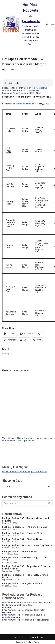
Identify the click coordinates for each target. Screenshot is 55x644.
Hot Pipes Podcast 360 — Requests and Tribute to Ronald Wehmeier (26, 567)
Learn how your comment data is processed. (27, 439)
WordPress (37, 641)
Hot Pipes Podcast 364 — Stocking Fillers (22, 539)
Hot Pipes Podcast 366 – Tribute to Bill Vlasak (25, 527)
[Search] (47, 24)
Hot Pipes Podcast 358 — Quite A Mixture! (22, 584)
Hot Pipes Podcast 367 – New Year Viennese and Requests (26, 520)
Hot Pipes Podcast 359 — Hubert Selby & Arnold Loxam (25, 576)
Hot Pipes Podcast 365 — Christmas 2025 (22, 533)
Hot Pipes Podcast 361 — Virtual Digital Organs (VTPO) (25, 559)
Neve (15, 641)
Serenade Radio (23, 104)
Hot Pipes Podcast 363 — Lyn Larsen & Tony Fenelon (27, 545)
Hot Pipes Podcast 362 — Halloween (20, 552)
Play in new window (36, 88)
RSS (32, 93)
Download (7, 90)
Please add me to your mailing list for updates (25, 472)
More (39, 93)
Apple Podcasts (21, 93)
